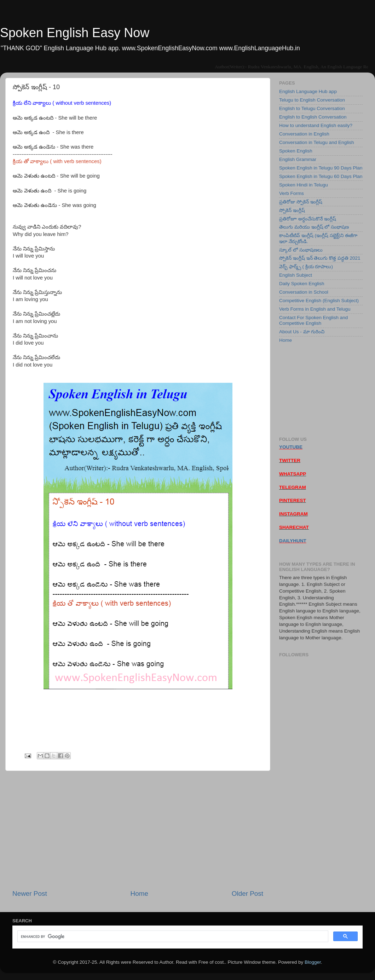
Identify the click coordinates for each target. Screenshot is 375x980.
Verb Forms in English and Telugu (315, 309)
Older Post (247, 893)
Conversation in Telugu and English (316, 142)
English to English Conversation (313, 117)
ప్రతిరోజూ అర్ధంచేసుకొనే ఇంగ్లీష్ (308, 219)
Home (139, 893)
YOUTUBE (291, 447)
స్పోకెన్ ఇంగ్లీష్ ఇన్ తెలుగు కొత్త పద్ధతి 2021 (320, 258)
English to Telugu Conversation (312, 108)
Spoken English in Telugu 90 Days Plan (321, 168)
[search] (172, 936)
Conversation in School (304, 292)
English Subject (296, 275)
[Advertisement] (138, 830)
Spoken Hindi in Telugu (304, 185)
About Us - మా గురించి (302, 332)
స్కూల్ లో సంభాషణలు (301, 250)
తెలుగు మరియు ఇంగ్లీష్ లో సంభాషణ (314, 227)
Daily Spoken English (302, 284)
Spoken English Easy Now (75, 33)
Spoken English (296, 151)
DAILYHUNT (293, 541)
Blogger (313, 962)
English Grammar (298, 159)
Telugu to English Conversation (312, 100)
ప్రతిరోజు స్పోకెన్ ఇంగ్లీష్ (301, 202)
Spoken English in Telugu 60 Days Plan (321, 176)
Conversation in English (304, 134)
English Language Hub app (308, 91)
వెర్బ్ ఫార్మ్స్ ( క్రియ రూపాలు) (306, 267)
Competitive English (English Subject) (319, 301)
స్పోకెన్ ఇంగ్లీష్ (292, 210)
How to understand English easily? (316, 125)
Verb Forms (292, 193)
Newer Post (30, 893)
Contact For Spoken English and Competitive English (313, 320)
